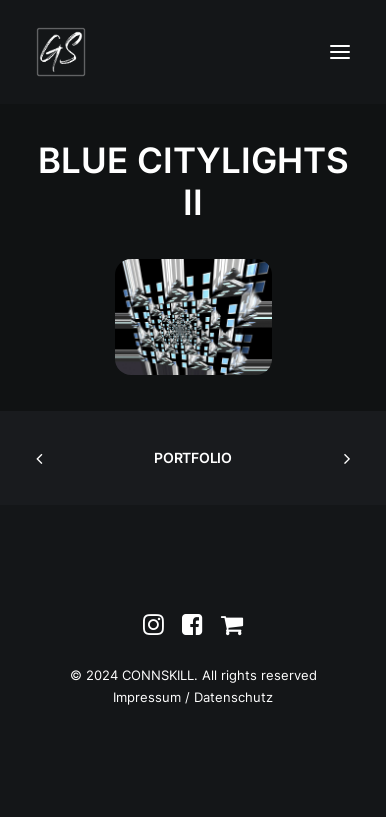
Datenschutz (233, 697)
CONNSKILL (158, 675)
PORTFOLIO (192, 457)
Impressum (147, 697)
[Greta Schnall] (61, 52)
